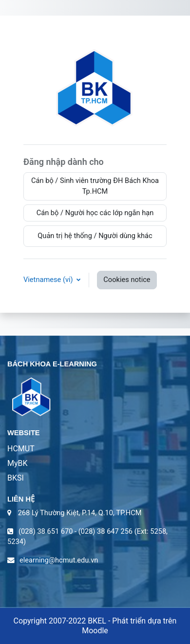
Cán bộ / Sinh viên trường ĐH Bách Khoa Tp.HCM (95, 186)
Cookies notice (127, 280)
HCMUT (21, 449)
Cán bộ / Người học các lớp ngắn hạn (95, 213)
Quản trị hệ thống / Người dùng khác (95, 236)
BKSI (16, 478)
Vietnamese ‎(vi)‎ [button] (49, 280)
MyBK (18, 463)
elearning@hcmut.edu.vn (59, 560)
